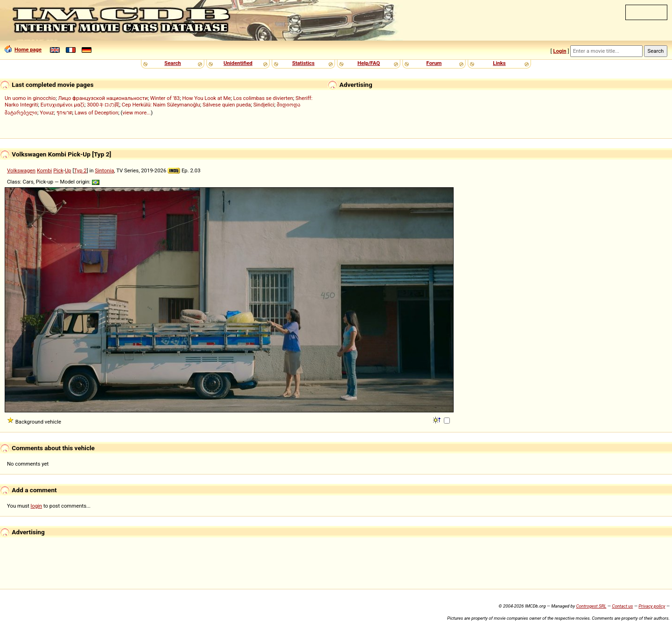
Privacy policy (652, 606)
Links (499, 63)
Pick (58, 170)
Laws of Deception (97, 113)
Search (172, 63)
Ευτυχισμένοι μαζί (63, 105)
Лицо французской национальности (103, 98)
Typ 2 (80, 170)
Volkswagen (21, 170)
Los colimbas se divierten (263, 98)
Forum (434, 63)
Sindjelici (264, 105)
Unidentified (238, 63)
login (37, 506)
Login (560, 51)
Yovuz (47, 113)
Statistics (303, 63)
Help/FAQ (369, 63)
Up (68, 170)
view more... (137, 113)
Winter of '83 (165, 98)
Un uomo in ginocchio (30, 98)
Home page (23, 50)
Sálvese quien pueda (227, 105)
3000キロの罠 (103, 105)
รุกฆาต (64, 113)
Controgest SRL (591, 606)
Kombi (44, 170)
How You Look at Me (206, 98)
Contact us (622, 606)
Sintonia (104, 170)
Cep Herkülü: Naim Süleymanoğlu (161, 105)
